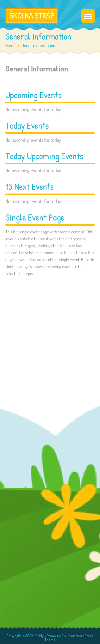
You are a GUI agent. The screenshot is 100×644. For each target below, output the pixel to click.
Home (10, 45)
